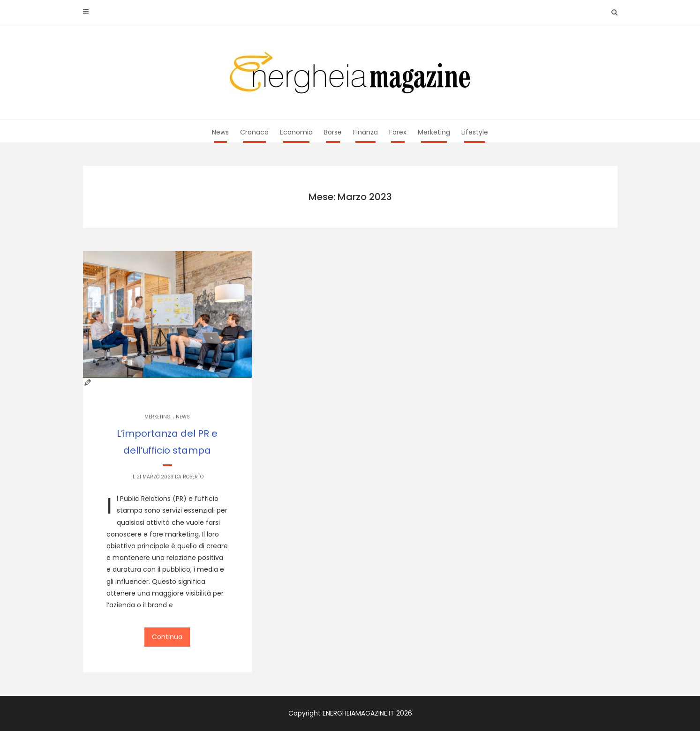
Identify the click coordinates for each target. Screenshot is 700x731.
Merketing (434, 132)
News (220, 132)
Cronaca (254, 132)
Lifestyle (475, 132)
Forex (398, 132)
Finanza (365, 132)
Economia (296, 132)
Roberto (193, 477)
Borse (333, 132)
